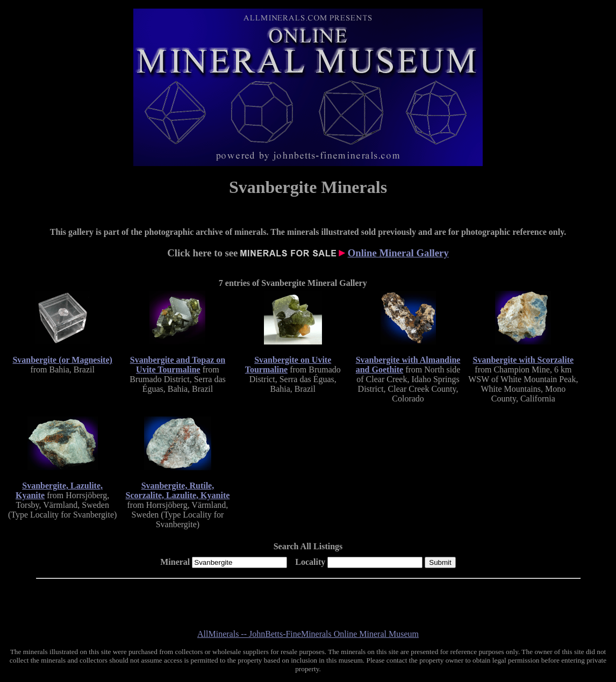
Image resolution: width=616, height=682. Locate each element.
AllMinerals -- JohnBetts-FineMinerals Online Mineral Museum (308, 634)
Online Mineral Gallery (398, 253)
